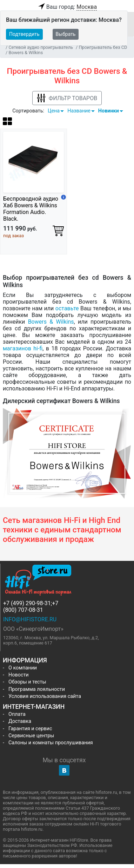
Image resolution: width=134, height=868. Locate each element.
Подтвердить (24, 34)
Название (79, 111)
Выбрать (66, 34)
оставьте (67, 308)
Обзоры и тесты (27, 682)
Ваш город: (67, 7)
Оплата (17, 714)
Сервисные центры (31, 736)
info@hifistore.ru (30, 619)
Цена (54, 111)
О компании (23, 668)
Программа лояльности (37, 689)
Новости (19, 675)
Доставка (20, 721)
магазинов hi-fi (23, 348)
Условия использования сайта (45, 696)
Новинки (109, 111)
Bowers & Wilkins (51, 322)
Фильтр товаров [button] (67, 98)
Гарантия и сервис (30, 729)
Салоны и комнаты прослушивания (51, 743)
